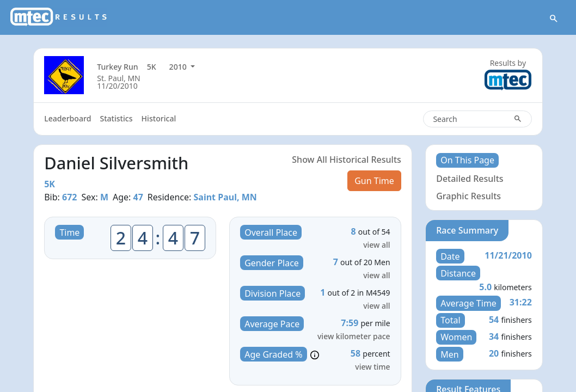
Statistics (116, 118)
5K (152, 67)
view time (372, 367)
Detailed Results (470, 179)
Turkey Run (117, 67)
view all (376, 245)
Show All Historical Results (347, 160)
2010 (179, 67)
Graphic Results (468, 196)
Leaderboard (68, 118)
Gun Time (374, 181)
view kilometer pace (354, 336)
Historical (159, 118)
